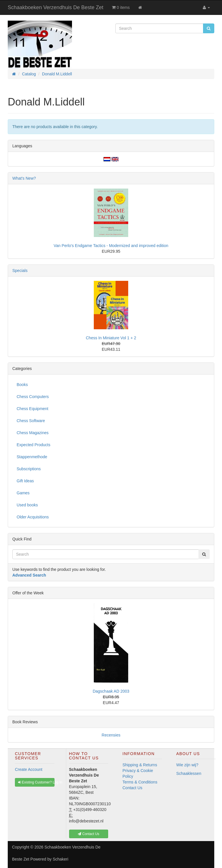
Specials (20, 271)
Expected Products (34, 445)
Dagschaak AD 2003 (111, 691)
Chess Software (31, 421)
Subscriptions (29, 469)
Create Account (29, 769)
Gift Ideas (25, 481)
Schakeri (61, 859)
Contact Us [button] (88, 834)
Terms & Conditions (140, 782)
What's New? (24, 178)
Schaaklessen (189, 773)
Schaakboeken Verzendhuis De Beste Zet (55, 7)
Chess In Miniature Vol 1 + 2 (111, 338)
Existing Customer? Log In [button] (36, 782)
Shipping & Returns (140, 765)
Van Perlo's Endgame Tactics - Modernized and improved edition (111, 246)
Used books (27, 505)
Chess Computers (33, 397)
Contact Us (132, 788)
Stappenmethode (32, 457)
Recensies (111, 735)
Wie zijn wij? (187, 765)
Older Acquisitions (33, 517)
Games (23, 493)
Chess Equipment (33, 409)
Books (22, 385)
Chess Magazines (33, 433)
